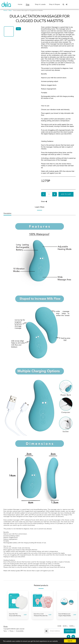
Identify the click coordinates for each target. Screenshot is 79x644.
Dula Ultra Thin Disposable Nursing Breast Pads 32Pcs (15, 615)
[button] (63, 4)
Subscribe (70, 631)
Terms (5, 631)
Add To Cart (66, 194)
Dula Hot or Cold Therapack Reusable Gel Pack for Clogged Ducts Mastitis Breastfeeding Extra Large (41, 615)
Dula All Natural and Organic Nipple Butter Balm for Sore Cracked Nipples (65, 615)
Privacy (12, 631)
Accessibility (20, 631)
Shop (10, 10)
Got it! (70, 641)
